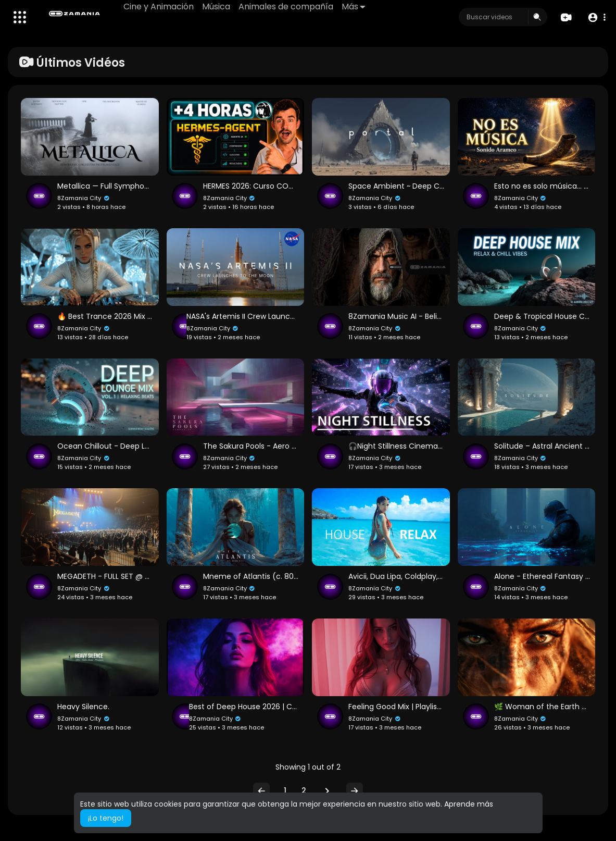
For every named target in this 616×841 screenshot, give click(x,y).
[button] (596, 17)
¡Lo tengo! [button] (106, 818)
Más (353, 7)
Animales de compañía (286, 7)
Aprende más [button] (469, 804)
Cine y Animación (159, 7)
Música (216, 7)
